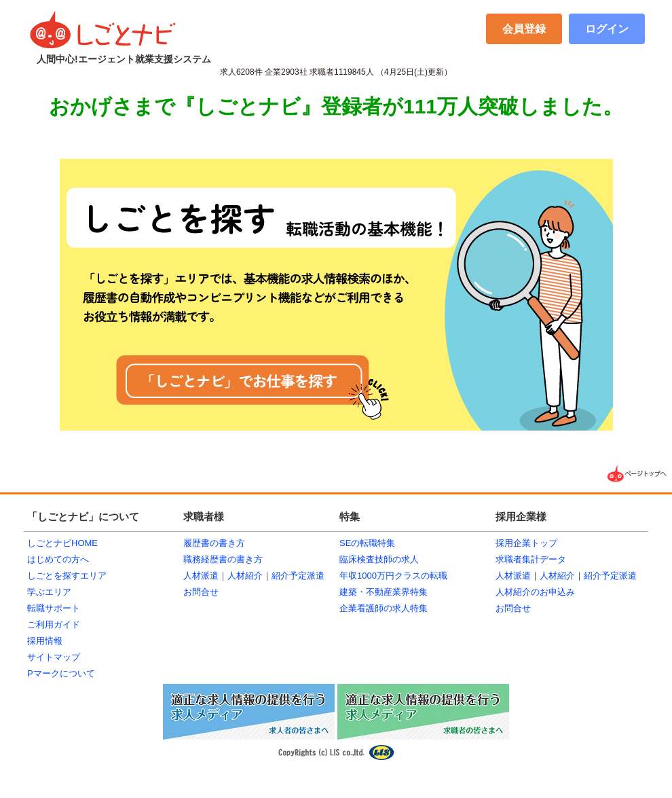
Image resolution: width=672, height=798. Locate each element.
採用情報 (45, 641)
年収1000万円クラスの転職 (393, 576)
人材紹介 (245, 576)
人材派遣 (201, 576)
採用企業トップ (526, 543)
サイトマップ (54, 657)
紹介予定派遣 (298, 576)
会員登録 (524, 29)
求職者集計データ (531, 559)
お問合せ (201, 592)
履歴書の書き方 (214, 543)
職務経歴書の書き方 (223, 559)
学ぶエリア (49, 592)
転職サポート (54, 608)
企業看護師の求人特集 (384, 608)
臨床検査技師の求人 (379, 559)
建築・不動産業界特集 (384, 592)
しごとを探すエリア (67, 576)
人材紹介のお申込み (535, 592)
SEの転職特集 (367, 543)
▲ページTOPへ (638, 474)
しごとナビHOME (62, 543)
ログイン (607, 29)
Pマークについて (61, 673)
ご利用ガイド (54, 624)
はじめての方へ (58, 559)
